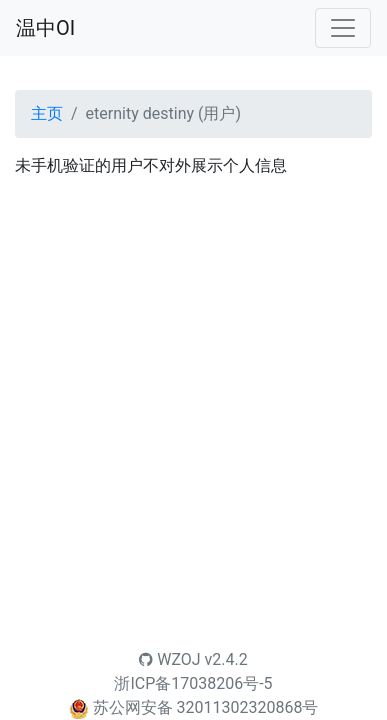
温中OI (45, 28)
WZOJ (169, 659)
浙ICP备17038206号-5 (193, 683)
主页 (47, 113)
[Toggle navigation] (343, 28)
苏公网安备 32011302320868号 (206, 707)
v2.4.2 (226, 659)
